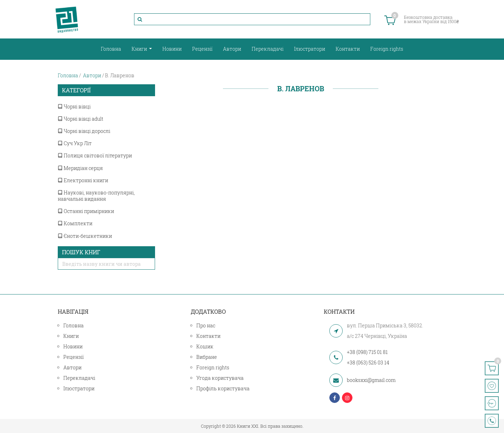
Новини (172, 49)
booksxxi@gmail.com (371, 380)
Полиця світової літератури (95, 155)
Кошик (205, 346)
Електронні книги (83, 180)
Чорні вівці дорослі (84, 131)
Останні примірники (86, 211)
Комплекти (75, 223)
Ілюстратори (310, 49)
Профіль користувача (223, 388)
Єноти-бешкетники (85, 236)
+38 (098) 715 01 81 (367, 352)
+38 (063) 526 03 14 (368, 363)
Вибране (207, 357)
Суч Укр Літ (75, 143)
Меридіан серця (80, 168)
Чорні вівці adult (80, 119)
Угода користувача (220, 378)
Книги (140, 49)
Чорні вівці (74, 107)
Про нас (206, 325)
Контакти (348, 49)
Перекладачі (268, 49)
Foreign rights (387, 49)
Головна (111, 49)
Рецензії (202, 49)
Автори (232, 49)
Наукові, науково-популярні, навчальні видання (96, 196)
